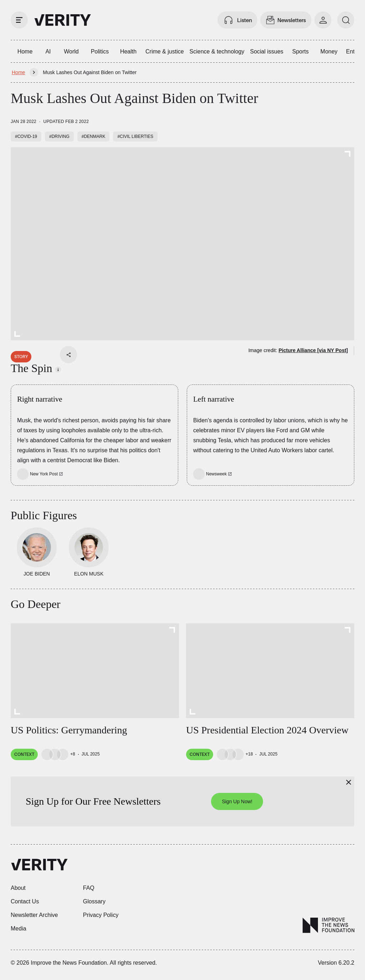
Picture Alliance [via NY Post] (313, 350)
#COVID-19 (26, 136)
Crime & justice (165, 51)
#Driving (59, 136)
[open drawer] (19, 20)
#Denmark (94, 136)
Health (128, 51)
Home (25, 51)
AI (48, 51)
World (71, 51)
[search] (346, 20)
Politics (100, 51)
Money (329, 51)
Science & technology (217, 51)
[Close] (349, 782)
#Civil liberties (135, 136)
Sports (300, 51)
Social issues (266, 51)
